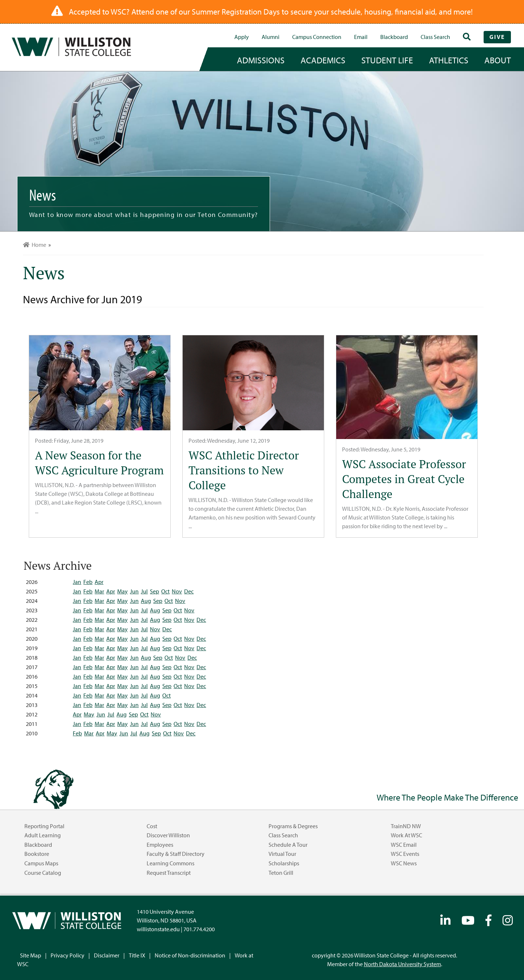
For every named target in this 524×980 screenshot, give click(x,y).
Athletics (449, 60)
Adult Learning (43, 835)
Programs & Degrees (293, 826)
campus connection (317, 37)
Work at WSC (406, 835)
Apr (99, 582)
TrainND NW (406, 826)
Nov (177, 591)
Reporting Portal (44, 826)
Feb (88, 582)
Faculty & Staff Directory (176, 854)
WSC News (404, 863)
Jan (77, 582)
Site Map (31, 955)
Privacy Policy (68, 955)
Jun (134, 591)
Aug (146, 601)
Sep (154, 591)
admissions (261, 60)
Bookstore (37, 854)
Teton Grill (281, 873)
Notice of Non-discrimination (190, 955)
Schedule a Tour (288, 845)
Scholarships (284, 863)
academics (323, 60)
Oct (165, 591)
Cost (152, 826)
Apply (242, 37)
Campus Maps (41, 863)
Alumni (271, 37)
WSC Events (405, 854)
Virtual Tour (282, 854)
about (498, 60)
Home (35, 245)
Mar (99, 591)
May (122, 591)
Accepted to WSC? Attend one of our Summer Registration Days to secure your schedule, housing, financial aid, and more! (271, 12)
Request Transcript (169, 873)
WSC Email (404, 845)
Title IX (137, 955)
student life (387, 60)
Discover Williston (168, 835)
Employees (160, 845)
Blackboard (394, 37)
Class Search (435, 37)
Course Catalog (43, 873)
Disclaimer (107, 955)
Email (361, 37)
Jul (144, 591)
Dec (189, 591)
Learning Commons (170, 863)
